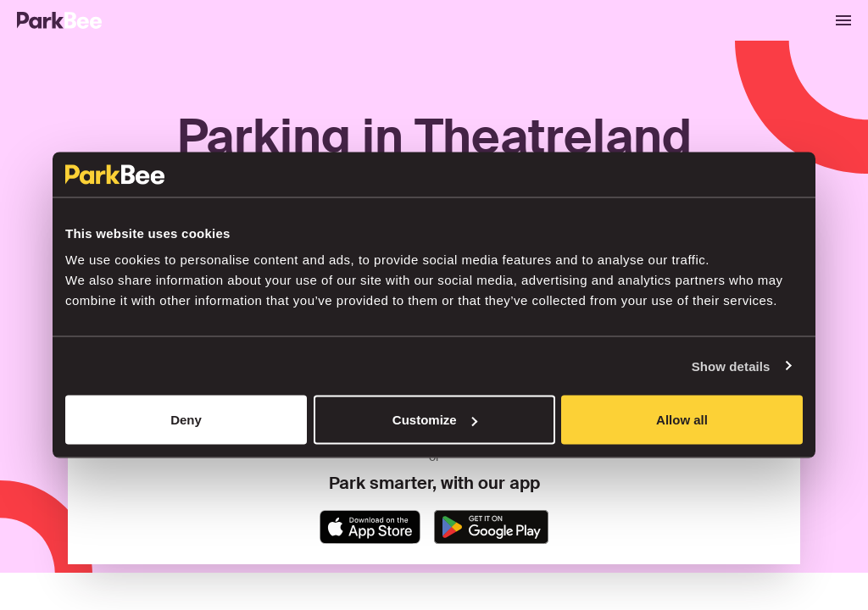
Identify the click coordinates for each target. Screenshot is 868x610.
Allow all (682, 420)
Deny (186, 420)
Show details (731, 366)
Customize (435, 420)
